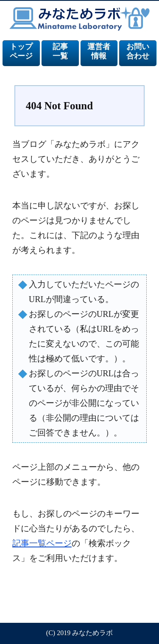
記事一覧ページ (42, 543)
